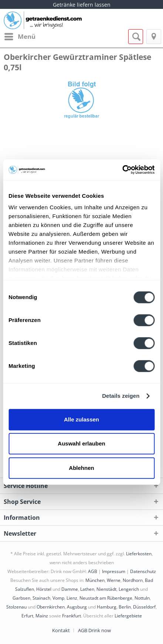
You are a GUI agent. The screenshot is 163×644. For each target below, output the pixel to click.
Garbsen (21, 598)
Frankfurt (72, 616)
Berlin (125, 607)
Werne (114, 580)
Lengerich (129, 589)
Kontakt (61, 630)
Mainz (42, 616)
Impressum (114, 571)
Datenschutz (143, 571)
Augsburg (77, 607)
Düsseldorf (144, 607)
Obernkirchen (51, 607)
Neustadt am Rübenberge (106, 598)
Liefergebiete (128, 616)
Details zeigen (121, 396)
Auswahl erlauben (81, 443)
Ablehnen (81, 468)
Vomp (58, 598)
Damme (70, 589)
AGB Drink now (94, 630)
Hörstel (44, 589)
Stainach (41, 598)
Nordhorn (133, 580)
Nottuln (142, 598)
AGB (93, 571)
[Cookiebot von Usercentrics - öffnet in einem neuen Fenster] (122, 170)
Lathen (87, 589)
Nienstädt (106, 589)
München (95, 580)
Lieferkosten (139, 554)
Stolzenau (16, 607)
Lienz (72, 598)
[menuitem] (20, 37)
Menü (20, 36)
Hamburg (107, 607)
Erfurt (27, 616)
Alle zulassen (81, 419)
